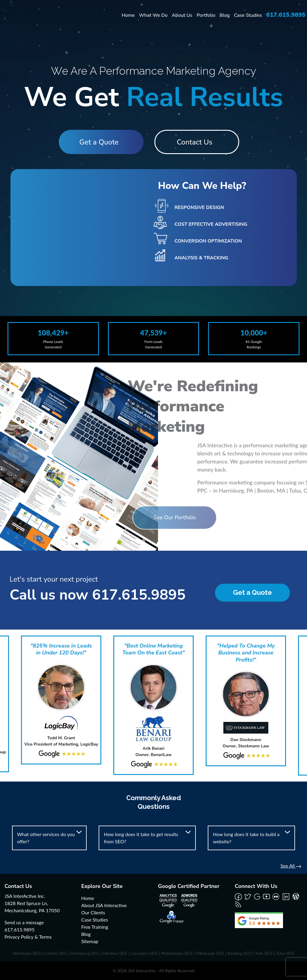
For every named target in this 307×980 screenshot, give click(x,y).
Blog (225, 15)
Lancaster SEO (144, 953)
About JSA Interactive (104, 905)
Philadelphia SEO (177, 953)
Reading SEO (239, 953)
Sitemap (90, 941)
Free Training (95, 927)
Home (128, 15)
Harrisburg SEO (85, 953)
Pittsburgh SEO (210, 953)
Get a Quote (96, 142)
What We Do (153, 15)
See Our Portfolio (140, 517)
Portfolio (206, 15)
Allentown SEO (27, 953)
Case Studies (248, 15)
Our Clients (93, 912)
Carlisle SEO (56, 953)
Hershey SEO (115, 953)
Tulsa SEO (285, 953)
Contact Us (197, 142)
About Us (182, 15)
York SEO (264, 953)
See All (291, 866)
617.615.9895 (286, 15)
